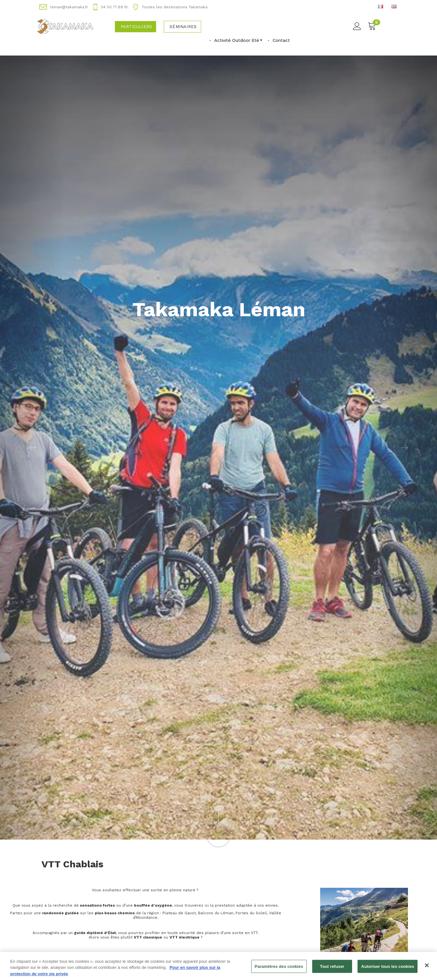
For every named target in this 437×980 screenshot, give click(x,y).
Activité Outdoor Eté (238, 40)
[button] (33, 448)
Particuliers (136, 27)
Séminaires (183, 27)
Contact (281, 40)
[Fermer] (427, 969)
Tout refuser (332, 970)
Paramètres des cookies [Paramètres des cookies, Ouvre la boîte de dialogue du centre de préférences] (279, 970)
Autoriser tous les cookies (388, 970)
